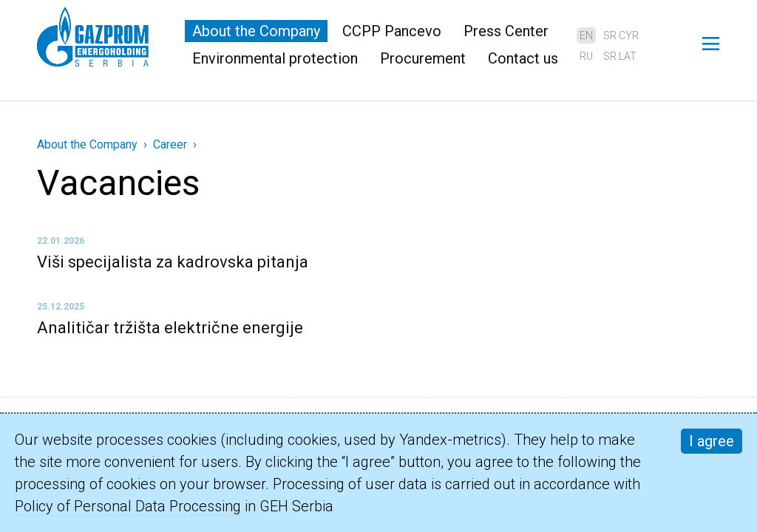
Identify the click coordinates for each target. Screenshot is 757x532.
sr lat (620, 56)
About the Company (256, 31)
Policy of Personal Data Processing (128, 506)
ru (586, 56)
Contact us (523, 58)
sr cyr (621, 35)
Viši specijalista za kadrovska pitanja (173, 262)
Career (170, 144)
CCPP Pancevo (392, 31)
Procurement (423, 58)
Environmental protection (275, 58)
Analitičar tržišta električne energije (170, 328)
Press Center (506, 31)
